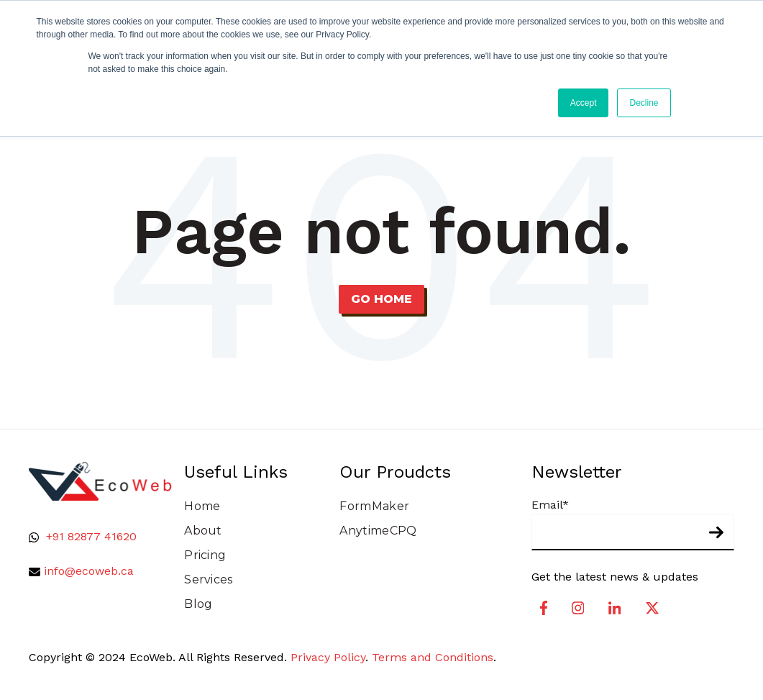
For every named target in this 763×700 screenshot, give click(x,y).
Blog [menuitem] (198, 604)
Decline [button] (644, 103)
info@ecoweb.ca (89, 571)
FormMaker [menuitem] (374, 506)
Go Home (381, 299)
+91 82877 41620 (91, 536)
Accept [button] (584, 103)
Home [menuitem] (202, 506)
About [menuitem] (203, 531)
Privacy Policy (328, 657)
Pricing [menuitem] (205, 555)
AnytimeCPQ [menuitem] (378, 531)
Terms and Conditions (433, 657)
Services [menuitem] (208, 579)
